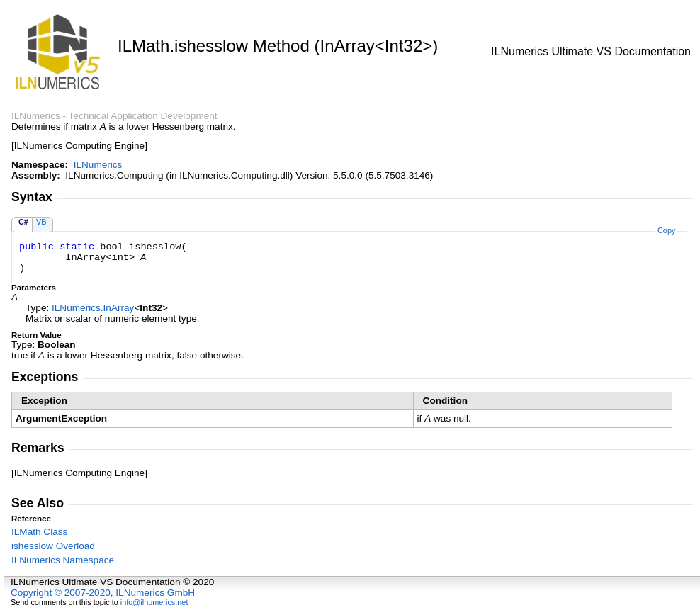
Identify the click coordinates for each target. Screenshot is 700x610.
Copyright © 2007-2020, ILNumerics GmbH (103, 593)
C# (23, 222)
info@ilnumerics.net (154, 602)
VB (41, 222)
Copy (666, 230)
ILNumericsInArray (93, 308)
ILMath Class (39, 532)
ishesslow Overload (53, 546)
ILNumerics (98, 165)
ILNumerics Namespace (63, 560)
